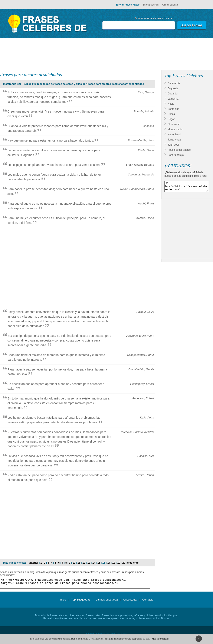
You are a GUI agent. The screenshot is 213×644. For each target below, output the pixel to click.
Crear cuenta (170, 5)
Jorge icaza (174, 140)
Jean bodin (174, 145)
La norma (173, 99)
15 (99, 563)
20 (124, 563)
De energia (174, 83)
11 (79, 563)
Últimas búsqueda (107, 601)
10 (74, 563)
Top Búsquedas (81, 601)
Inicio (63, 601)
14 (94, 563)
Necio (171, 104)
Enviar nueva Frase (128, 5)
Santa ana (173, 109)
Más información (160, 639)
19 (119, 563)
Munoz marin (175, 129)
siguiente (133, 563)
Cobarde (173, 94)
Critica (171, 114)
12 (84, 563)
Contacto (148, 601)
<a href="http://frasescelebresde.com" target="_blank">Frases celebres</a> (186, 187)
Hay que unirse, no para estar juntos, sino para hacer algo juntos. (51, 140)
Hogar (171, 119)
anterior (34, 563)
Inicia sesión (151, 5)
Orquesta (173, 88)
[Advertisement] (106, 55)
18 (114, 563)
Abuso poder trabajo (179, 150)
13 (89, 563)
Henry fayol (174, 135)
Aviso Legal (130, 601)
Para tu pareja (176, 155)
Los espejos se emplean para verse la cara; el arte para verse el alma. (54, 165)
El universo (174, 124)
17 (109, 563)
